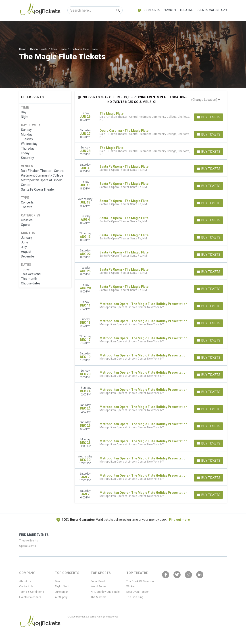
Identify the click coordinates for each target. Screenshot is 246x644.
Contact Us (26, 586)
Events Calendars (212, 10)
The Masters (99, 597)
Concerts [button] (152, 10)
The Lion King (135, 597)
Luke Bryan (62, 592)
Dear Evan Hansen (138, 592)
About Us (25, 581)
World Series (99, 586)
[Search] (91, 10)
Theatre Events (29, 541)
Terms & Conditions (32, 592)
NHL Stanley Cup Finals (105, 592)
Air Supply (61, 597)
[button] (139, 10)
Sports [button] (170, 10)
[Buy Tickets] (208, 117)
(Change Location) (206, 100)
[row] (151, 117)
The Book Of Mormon (140, 581)
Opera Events (28, 546)
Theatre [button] (186, 10)
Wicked (131, 586)
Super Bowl (98, 581)
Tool (58, 581)
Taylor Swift (62, 586)
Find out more (179, 520)
